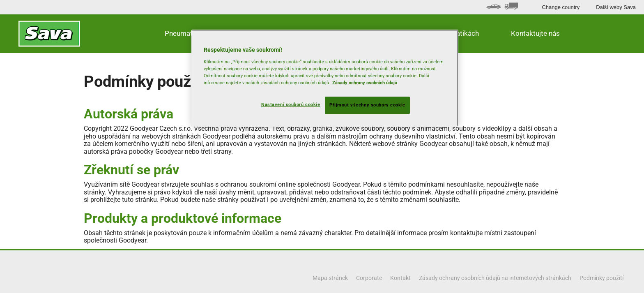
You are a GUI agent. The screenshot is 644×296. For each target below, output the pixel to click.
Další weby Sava (616, 7)
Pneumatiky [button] (183, 33)
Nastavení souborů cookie (291, 104)
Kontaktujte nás (535, 33)
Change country (561, 7)
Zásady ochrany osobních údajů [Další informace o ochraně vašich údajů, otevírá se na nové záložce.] (365, 83)
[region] (325, 78)
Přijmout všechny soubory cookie (367, 105)
